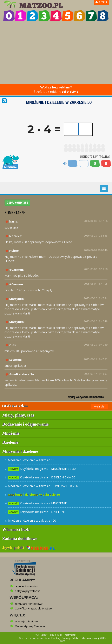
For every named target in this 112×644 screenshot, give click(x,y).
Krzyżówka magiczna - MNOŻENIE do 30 (42, 469)
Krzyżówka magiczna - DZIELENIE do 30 (41, 477)
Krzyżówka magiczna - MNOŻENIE (37, 503)
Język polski (29, 548)
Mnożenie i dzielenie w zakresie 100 (32, 520)
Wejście (99, 407)
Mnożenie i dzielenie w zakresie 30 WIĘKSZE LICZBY (43, 486)
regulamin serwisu (27, 586)
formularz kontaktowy (29, 604)
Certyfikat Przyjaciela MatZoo (33, 608)
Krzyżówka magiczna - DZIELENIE (37, 512)
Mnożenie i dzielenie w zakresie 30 (31, 460)
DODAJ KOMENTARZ (17, 202)
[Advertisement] (56, 53)
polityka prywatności (28, 591)
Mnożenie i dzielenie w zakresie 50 (34, 494)
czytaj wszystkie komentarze (86, 397)
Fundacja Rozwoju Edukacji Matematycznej (75, 638)
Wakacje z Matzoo (26, 621)
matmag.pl (70, 635)
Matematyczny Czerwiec (30, 626)
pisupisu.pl (56, 635)
